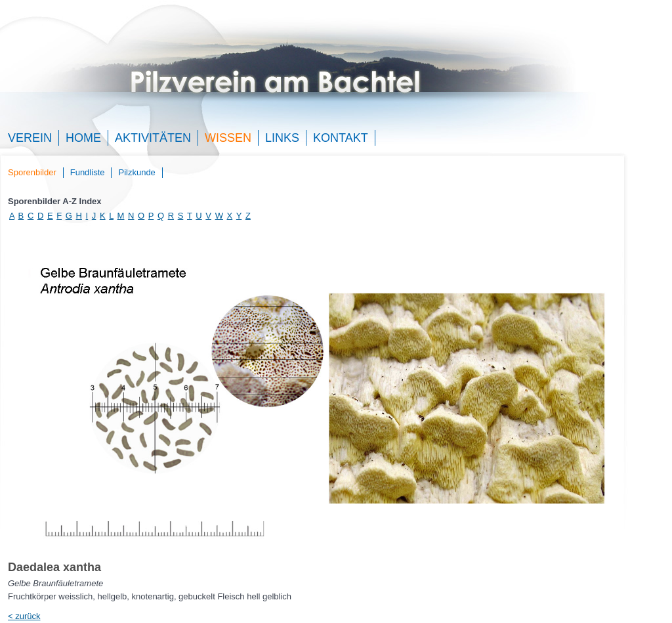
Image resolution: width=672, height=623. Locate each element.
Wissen (228, 138)
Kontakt (341, 138)
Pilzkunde (136, 172)
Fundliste (88, 172)
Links (282, 138)
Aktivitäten (153, 138)
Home (83, 138)
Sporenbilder (32, 172)
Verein (30, 138)
